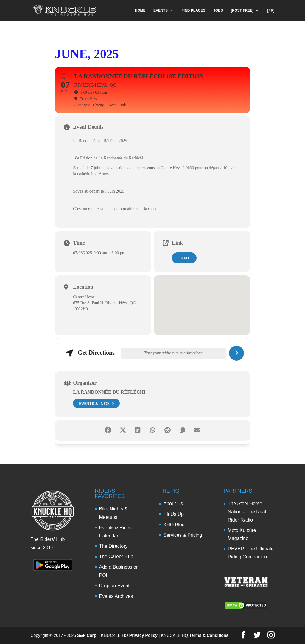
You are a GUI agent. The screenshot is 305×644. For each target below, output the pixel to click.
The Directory (113, 546)
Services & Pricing (183, 535)
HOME (140, 10)
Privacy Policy (143, 635)
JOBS (218, 10)
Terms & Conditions (209, 635)
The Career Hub (116, 557)
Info (184, 258)
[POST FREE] (242, 10)
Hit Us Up (174, 514)
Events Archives (116, 596)
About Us (173, 503)
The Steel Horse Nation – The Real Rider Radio (247, 512)
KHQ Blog (174, 525)
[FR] (271, 10)
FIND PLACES (194, 10)
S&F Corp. (87, 635)
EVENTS (161, 10)
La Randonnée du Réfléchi (109, 392)
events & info (96, 403)
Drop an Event (114, 586)
